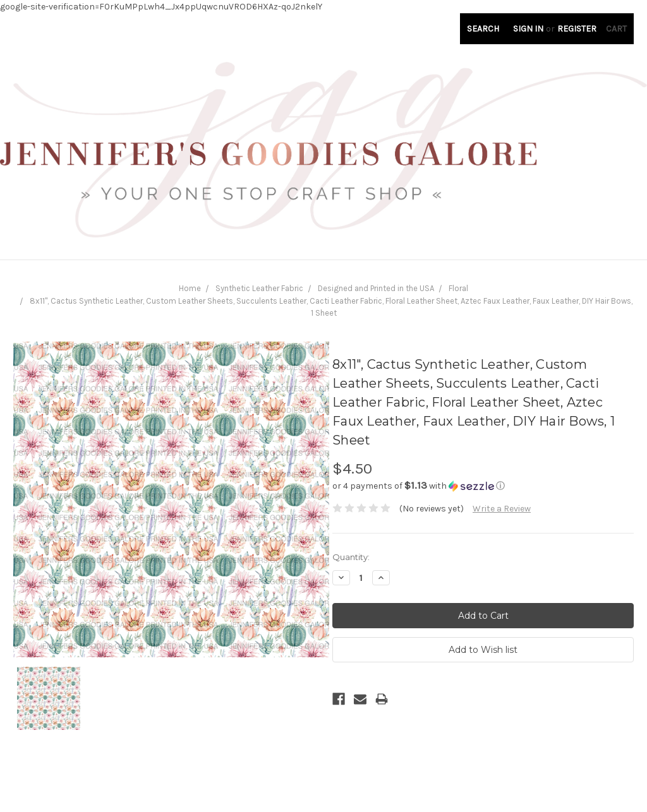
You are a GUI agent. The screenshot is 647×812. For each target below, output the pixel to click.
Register (577, 29)
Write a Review (502, 509)
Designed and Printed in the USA (376, 288)
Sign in (528, 29)
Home (190, 288)
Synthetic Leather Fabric (259, 288)
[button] (483, 486)
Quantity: (351, 557)
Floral (458, 288)
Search (483, 29)
